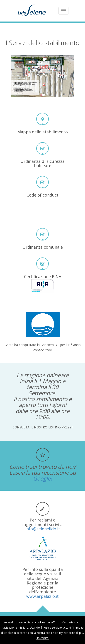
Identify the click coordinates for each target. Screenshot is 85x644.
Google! (42, 478)
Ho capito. (42, 638)
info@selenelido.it (43, 529)
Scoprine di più (74, 633)
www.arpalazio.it (42, 596)
